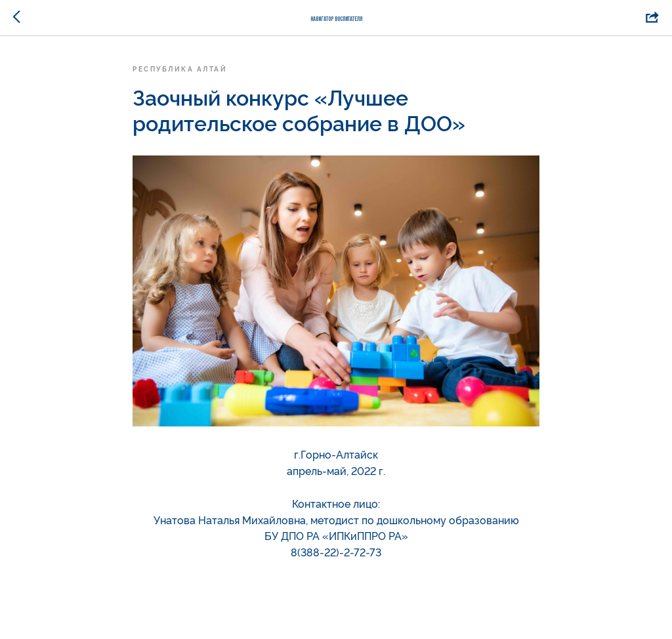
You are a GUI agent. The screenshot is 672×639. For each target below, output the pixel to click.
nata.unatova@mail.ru (336, 568)
